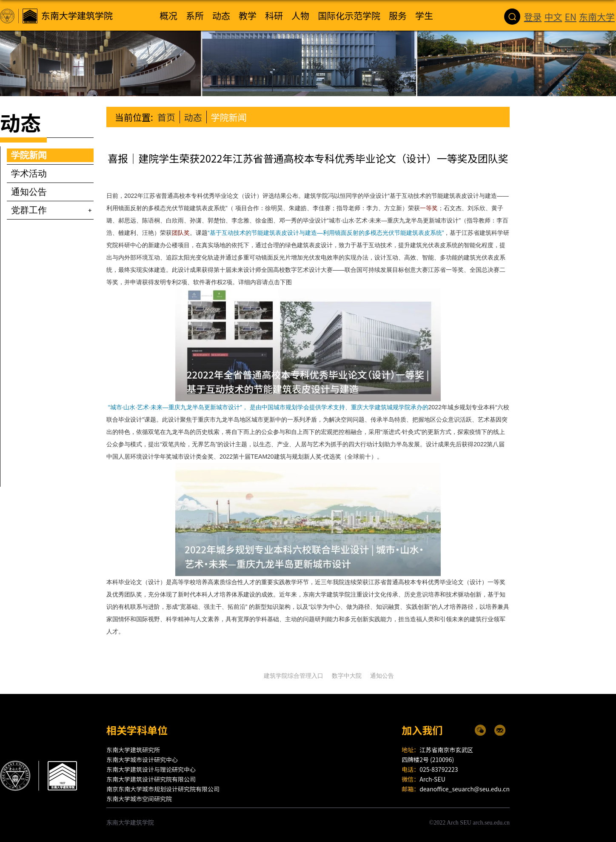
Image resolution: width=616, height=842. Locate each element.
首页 (166, 117)
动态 (193, 117)
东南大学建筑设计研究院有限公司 (151, 779)
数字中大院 (347, 676)
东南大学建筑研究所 (133, 750)
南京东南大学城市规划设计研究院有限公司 (163, 789)
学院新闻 (229, 117)
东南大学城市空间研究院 (139, 799)
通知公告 (382, 676)
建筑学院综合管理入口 (294, 676)
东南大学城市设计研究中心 (142, 759)
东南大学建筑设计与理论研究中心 (151, 769)
